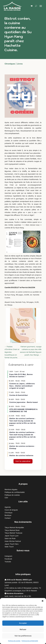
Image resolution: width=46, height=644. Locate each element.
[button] (43, 601)
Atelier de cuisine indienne (21, 455)
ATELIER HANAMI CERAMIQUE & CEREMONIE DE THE (23, 410)
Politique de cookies (14, 641)
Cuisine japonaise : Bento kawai (24, 402)
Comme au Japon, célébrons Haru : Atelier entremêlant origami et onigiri (22, 386)
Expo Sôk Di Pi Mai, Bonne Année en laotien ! (21, 375)
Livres (20, 64)
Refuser (23, 629)
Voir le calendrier (23, 461)
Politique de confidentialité (30, 641)
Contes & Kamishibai (19, 395)
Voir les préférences (23, 636)
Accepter (23, 623)
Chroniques (10, 64)
